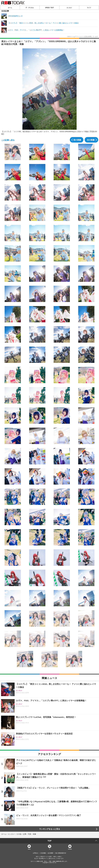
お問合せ (36, 853)
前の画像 (77, 140)
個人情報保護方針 (61, 853)
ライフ (89, 8)
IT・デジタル (30, 8)
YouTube (70, 849)
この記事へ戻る (8, 140)
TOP (49, 841)
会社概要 (51, 853)
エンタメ (69, 8)
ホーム (10, 8)
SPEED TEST (49, 8)
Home (29, 849)
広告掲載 (43, 853)
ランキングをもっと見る (50, 829)
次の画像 (91, 140)
